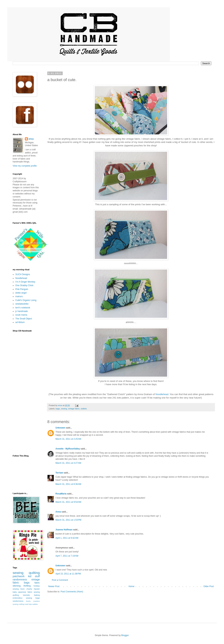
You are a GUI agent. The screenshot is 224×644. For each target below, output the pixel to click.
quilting (34, 573)
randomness (20, 580)
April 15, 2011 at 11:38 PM (68, 574)
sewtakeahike (22, 304)
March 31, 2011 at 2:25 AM (68, 439)
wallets (84, 409)
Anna (58, 512)
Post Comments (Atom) (72, 592)
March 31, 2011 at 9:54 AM (68, 502)
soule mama (21, 315)
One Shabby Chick (24, 285)
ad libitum (20, 322)
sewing (64, 409)
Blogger (125, 635)
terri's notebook (23, 308)
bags (58, 409)
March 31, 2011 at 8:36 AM (68, 484)
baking (37, 595)
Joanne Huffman (64, 530)
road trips (28, 604)
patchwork (19, 576)
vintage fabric (74, 409)
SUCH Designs (23, 274)
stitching (17, 586)
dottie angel (21, 293)
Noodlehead (21, 278)
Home (132, 586)
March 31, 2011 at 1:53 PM (68, 520)
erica (31, 139)
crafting (21, 604)
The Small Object (24, 319)
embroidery (18, 598)
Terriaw (59, 473)
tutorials (26, 595)
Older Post (209, 586)
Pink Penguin (22, 289)
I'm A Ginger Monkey (25, 282)
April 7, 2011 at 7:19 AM (67, 556)
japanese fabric (25, 592)
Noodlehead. (162, 394)
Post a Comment (60, 580)
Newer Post (54, 586)
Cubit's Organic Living (26, 300)
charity (29, 589)
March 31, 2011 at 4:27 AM (68, 463)
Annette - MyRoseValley (68, 449)
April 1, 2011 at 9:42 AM (67, 538)
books (28, 601)
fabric (37, 583)
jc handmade (22, 311)
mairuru (19, 296)
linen (22, 589)
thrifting (27, 586)
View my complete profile (25, 166)
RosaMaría (61, 494)
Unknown (60, 428)
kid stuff (34, 576)
